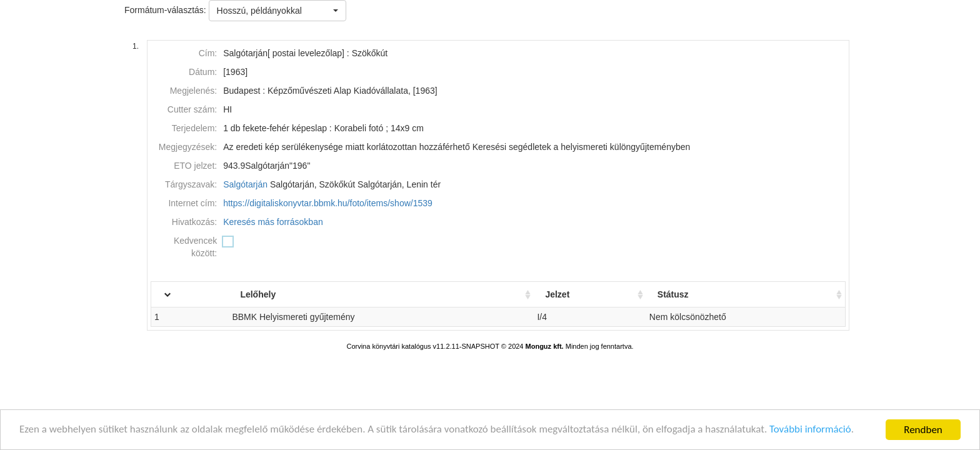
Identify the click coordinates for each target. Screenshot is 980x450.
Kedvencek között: (195, 247)
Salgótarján (245, 184)
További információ (813, 433)
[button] (277, 11)
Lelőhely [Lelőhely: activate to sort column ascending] (258, 294)
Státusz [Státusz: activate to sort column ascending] (674, 294)
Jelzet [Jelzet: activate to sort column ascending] (558, 294)
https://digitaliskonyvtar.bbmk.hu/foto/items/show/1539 (328, 203)
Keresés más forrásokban (273, 222)
